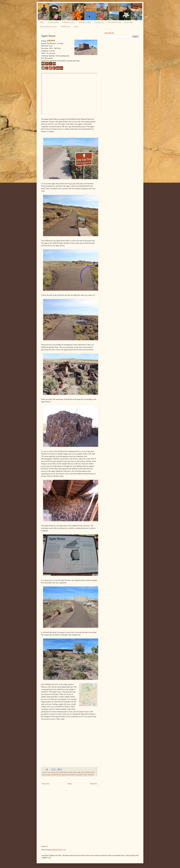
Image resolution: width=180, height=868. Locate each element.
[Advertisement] (122, 56)
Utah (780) (129, 22)
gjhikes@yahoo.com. (59, 850)
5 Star (48, 772)
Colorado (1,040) (84, 22)
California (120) (68, 22)
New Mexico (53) (114, 22)
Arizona (70, 772)
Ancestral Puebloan (62, 772)
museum (48, 775)
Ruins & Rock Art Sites (48, 27)
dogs (79, 772)
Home (42, 22)
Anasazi (53, 772)
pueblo (81, 775)
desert (75, 772)
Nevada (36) (99, 22)
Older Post (94, 784)
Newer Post (46, 784)
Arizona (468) (53, 22)
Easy (82, 772)
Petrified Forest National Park (60, 775)
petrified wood (74, 775)
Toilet (85, 775)
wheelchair (90, 775)
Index (76, 27)
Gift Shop (87, 772)
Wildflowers (65, 27)
